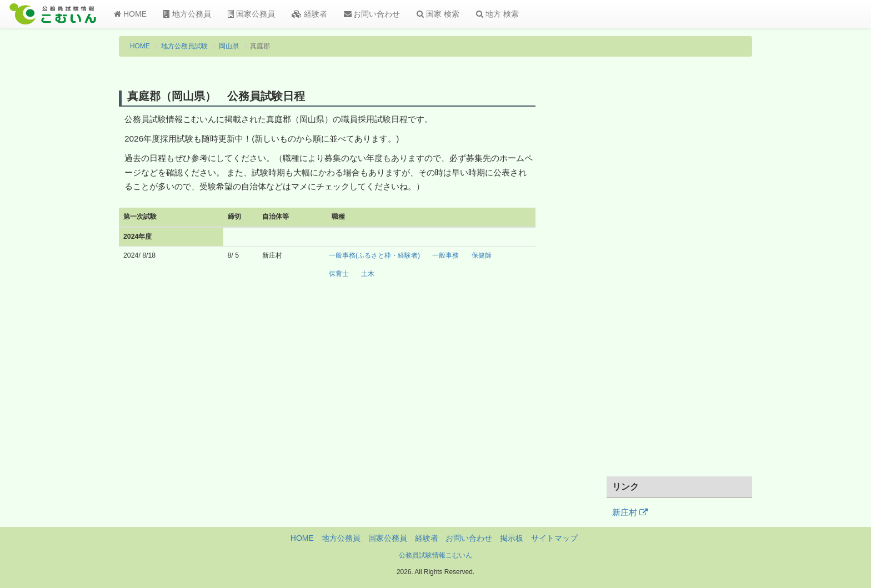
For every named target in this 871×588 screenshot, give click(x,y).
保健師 (482, 255)
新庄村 (630, 512)
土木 (368, 274)
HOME (130, 14)
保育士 (339, 274)
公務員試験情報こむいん (436, 555)
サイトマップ (554, 538)
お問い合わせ (372, 14)
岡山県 (229, 46)
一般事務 (445, 255)
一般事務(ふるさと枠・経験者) (374, 255)
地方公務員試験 (184, 46)
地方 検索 (497, 14)
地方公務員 (187, 14)
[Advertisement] (680, 279)
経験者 (309, 14)
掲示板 (512, 538)
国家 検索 (438, 14)
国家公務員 (251, 14)
